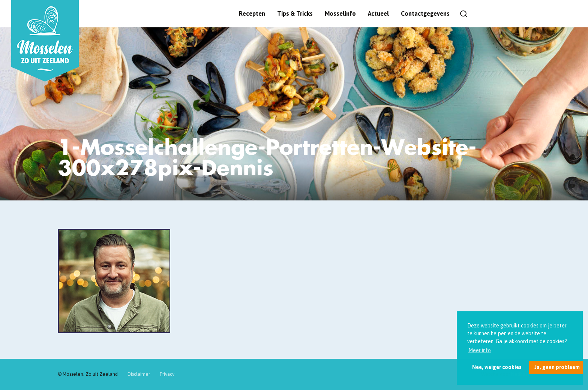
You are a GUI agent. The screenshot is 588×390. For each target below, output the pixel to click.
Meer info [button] (480, 350)
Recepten (252, 13)
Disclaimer (139, 374)
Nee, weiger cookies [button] (497, 367)
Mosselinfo (340, 13)
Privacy (167, 374)
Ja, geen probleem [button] (557, 367)
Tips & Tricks (295, 13)
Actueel (378, 13)
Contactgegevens (425, 13)
